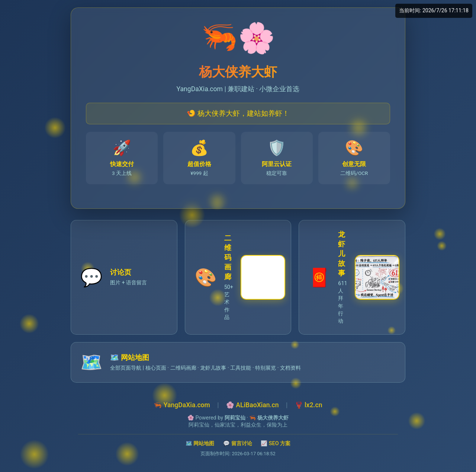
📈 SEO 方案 (276, 444)
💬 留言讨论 (238, 444)
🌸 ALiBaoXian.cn (253, 405)
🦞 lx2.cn (309, 405)
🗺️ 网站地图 (200, 444)
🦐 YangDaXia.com (182, 405)
